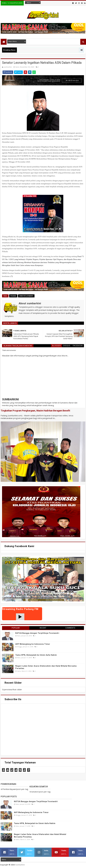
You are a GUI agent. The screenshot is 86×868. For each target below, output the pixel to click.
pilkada (13, 296)
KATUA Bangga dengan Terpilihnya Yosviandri (37, 633)
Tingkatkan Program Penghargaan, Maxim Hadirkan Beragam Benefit (35, 411)
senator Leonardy (26, 296)
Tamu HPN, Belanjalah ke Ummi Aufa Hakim (36, 655)
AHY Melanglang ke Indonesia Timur (33, 644)
